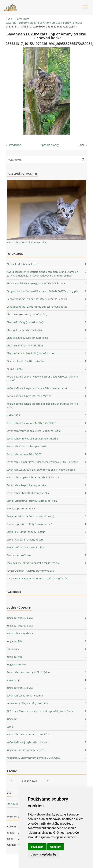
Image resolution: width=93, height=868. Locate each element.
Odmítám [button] (56, 847)
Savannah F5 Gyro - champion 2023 (26, 446)
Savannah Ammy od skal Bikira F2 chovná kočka (34, 431)
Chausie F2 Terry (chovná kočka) (25, 345)
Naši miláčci (13, 415)
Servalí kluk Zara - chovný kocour (25, 540)
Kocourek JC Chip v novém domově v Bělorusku (33, 758)
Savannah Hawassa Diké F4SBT (24, 454)
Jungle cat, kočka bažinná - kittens (26, 750)
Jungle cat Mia (14, 641)
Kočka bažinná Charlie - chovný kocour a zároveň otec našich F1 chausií (42, 378)
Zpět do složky (50, 145)
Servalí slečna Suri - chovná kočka (25, 547)
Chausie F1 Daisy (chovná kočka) (25, 322)
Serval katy (13, 649)
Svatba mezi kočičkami (19, 555)
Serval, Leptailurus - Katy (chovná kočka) (29, 524)
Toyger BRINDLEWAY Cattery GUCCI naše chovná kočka (37, 578)
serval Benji (13, 680)
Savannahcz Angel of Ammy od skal (26, 242)
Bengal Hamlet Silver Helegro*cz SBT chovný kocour (36, 283)
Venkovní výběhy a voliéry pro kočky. (28, 703)
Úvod (9, 19)
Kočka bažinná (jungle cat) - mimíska (27, 742)
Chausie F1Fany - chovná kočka (24, 330)
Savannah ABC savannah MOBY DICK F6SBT (31, 423)
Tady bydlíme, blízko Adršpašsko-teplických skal (33, 563)
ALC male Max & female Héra (23, 264)
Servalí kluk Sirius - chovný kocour (26, 532)
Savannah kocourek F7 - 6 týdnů (25, 696)
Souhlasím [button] (37, 847)
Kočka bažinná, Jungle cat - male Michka (29, 396)
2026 (34, 781)
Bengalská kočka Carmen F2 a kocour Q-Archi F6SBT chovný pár (42, 291)
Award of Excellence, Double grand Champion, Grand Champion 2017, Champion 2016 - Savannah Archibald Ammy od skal (42, 274)
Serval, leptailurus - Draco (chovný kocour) (30, 516)
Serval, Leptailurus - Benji (21, 508)
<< (11, 781)
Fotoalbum (22, 19)
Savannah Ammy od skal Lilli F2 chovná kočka (32, 439)
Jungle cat (12, 719)
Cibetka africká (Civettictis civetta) (26, 361)
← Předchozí (14, 145)
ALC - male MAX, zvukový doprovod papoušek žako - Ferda (40, 711)
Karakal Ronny (15, 369)
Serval (10, 727)
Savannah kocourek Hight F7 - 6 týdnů (28, 672)
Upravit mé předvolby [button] (43, 855)
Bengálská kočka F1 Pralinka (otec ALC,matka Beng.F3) (37, 299)
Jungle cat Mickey (16, 664)
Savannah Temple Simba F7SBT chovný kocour (33, 477)
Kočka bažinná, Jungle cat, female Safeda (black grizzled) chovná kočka (42, 406)
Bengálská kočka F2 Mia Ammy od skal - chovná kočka (37, 307)
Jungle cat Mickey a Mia (20, 618)
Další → (82, 145)
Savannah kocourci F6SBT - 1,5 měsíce (28, 734)
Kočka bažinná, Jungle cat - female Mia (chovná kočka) (37, 388)
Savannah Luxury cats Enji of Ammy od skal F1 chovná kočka (44, 23)
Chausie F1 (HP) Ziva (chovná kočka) (27, 314)
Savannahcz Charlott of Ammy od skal (28, 493)
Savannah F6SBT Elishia (20, 633)
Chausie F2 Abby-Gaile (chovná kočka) (28, 338)
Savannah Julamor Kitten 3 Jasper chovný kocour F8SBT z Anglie (42, 462)
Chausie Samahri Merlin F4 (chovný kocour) (31, 353)
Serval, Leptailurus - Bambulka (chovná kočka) (32, 501)
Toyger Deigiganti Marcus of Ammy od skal (30, 571)
